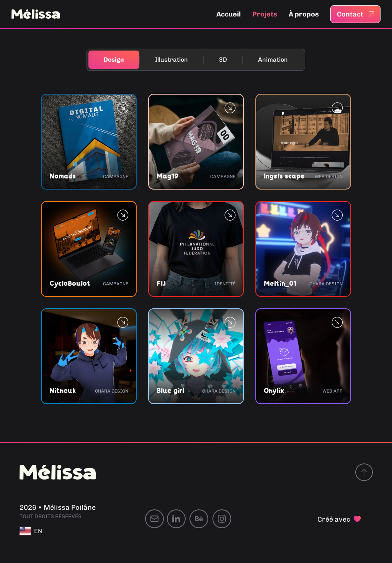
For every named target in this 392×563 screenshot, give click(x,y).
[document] (196, 281)
